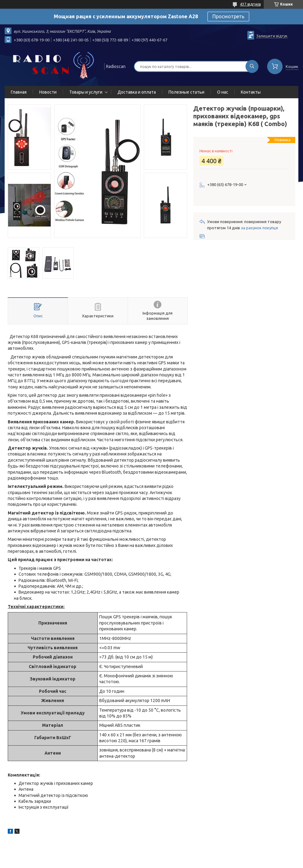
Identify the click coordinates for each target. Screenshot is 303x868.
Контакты (251, 92)
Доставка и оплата (137, 92)
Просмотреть (228, 16)
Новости (48, 92)
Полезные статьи (186, 92)
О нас (223, 92)
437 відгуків (250, 4)
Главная (19, 92)
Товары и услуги (86, 92)
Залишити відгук (272, 36)
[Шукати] (252, 66)
